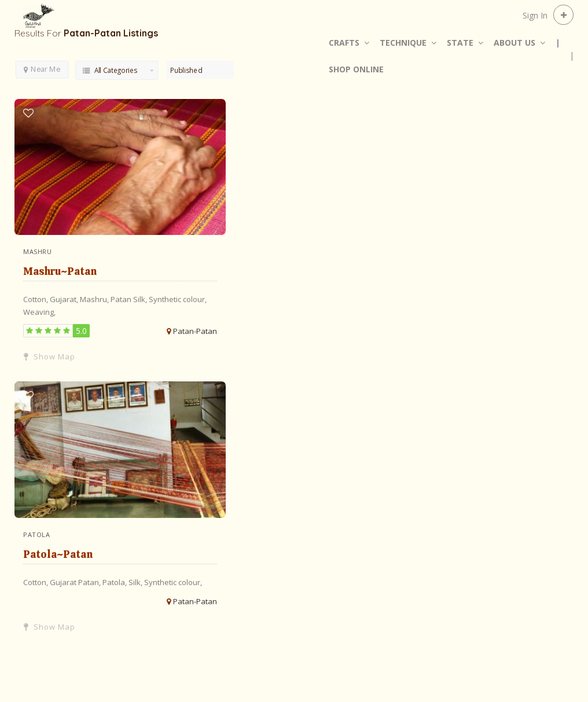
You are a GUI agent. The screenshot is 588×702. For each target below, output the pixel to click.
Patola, (115, 582)
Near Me (42, 69)
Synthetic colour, (178, 299)
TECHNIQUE (403, 43)
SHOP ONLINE (356, 69)
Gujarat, (65, 299)
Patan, (90, 582)
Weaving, (39, 312)
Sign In (535, 15)
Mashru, (95, 299)
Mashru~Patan (60, 271)
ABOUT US (514, 43)
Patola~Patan (58, 554)
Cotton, (36, 299)
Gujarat (64, 582)
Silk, (141, 299)
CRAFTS (344, 43)
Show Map (49, 356)
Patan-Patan (195, 331)
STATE (460, 43)
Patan (122, 299)
